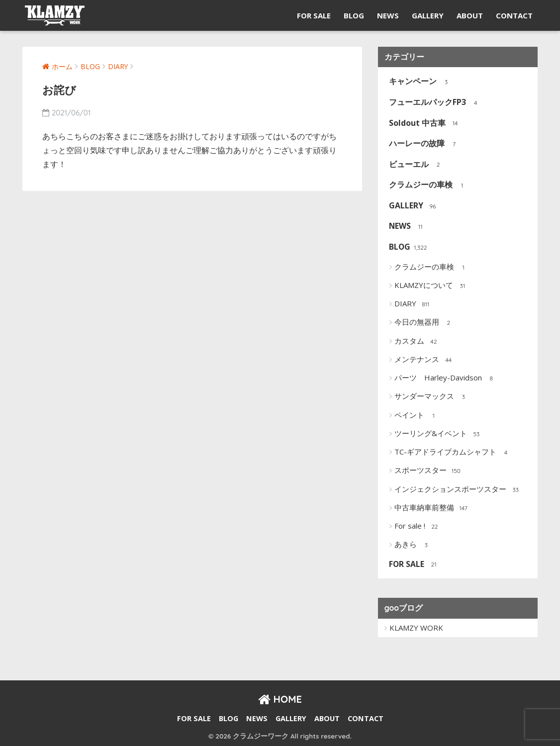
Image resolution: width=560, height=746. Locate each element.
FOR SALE (314, 15)
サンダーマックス (432, 396)
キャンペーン (418, 82)
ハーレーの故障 (422, 144)
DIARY (413, 304)
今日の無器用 (424, 322)
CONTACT (514, 15)
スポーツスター (428, 470)
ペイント (417, 415)
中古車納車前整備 (432, 508)
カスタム (417, 341)
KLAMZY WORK (416, 627)
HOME (280, 699)
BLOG (354, 15)
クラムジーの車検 (426, 185)
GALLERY (428, 15)
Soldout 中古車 (422, 123)
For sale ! (418, 526)
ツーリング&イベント (438, 434)
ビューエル (414, 164)
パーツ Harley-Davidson (446, 378)
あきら (413, 545)
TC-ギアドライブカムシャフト (453, 452)
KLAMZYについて (431, 285)
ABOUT (470, 15)
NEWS (388, 15)
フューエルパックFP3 (433, 103)
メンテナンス (424, 360)
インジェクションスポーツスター (458, 489)
